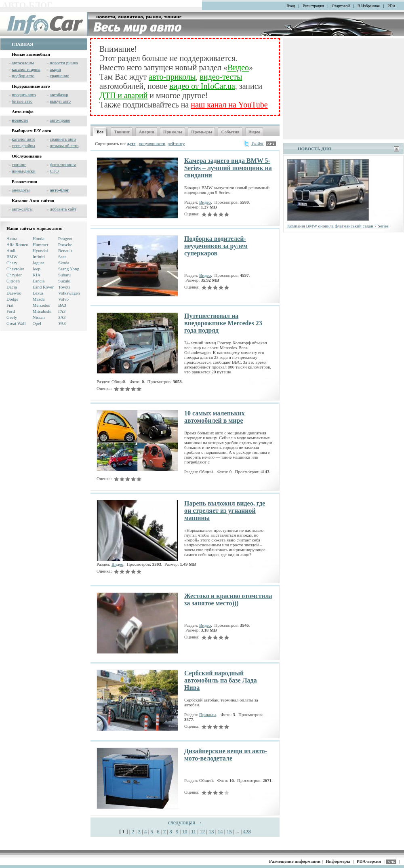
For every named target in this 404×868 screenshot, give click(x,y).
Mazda (39, 299)
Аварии (146, 132)
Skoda (64, 263)
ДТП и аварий (123, 95)
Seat (62, 257)
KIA (37, 275)
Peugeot (65, 238)
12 (202, 831)
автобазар (59, 95)
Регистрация (313, 6)
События (230, 132)
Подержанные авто (31, 86)
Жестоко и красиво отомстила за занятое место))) (228, 599)
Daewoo (14, 293)
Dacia (12, 287)
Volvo (63, 299)
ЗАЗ (62, 317)
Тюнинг (122, 132)
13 (211, 831)
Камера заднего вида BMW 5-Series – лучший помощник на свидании (228, 168)
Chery (12, 263)
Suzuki (64, 281)
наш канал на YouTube (229, 105)
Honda (39, 238)
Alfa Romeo (17, 244)
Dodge (12, 299)
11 (194, 831)
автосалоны (23, 63)
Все (100, 132)
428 (247, 831)
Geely (12, 317)
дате (131, 143)
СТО (54, 171)
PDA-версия (369, 861)
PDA (391, 6)
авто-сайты (22, 209)
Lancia (39, 281)
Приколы (173, 132)
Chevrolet (15, 269)
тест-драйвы (23, 145)
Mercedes (41, 305)
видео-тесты (221, 77)
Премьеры (202, 132)
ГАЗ (62, 311)
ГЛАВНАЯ (22, 44)
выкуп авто (60, 101)
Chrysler (14, 275)
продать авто (24, 95)
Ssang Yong (69, 269)
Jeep (37, 269)
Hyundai (40, 251)
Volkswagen (69, 293)
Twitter (254, 143)
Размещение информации (295, 861)
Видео (238, 67)
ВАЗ (62, 305)
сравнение (59, 76)
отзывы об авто (64, 145)
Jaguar (39, 263)
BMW (12, 257)
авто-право (60, 120)
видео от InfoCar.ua (202, 86)
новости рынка (64, 63)
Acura (12, 238)
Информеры (338, 861)
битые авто (22, 101)
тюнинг (19, 164)
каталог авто (23, 139)
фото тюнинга (63, 164)
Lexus (38, 293)
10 (185, 831)
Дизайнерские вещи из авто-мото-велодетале (226, 755)
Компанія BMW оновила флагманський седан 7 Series (338, 226)
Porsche (65, 244)
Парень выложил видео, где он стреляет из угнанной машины (225, 511)
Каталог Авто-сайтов (33, 200)
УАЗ (62, 323)
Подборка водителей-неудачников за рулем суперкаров (216, 246)
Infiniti (39, 257)
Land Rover (43, 287)
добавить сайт (63, 209)
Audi (11, 251)
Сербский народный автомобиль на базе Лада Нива (221, 680)
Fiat (10, 305)
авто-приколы (172, 77)
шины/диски (23, 171)
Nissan (39, 317)
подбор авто (23, 76)
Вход (291, 6)
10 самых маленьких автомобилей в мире (215, 417)
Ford (11, 311)
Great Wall (16, 323)
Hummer (41, 244)
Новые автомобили (31, 54)
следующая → (185, 823)
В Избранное (369, 6)
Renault (65, 251)
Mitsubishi (42, 311)
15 (229, 831)
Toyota (64, 287)
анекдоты (21, 190)
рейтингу (176, 143)
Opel (37, 323)
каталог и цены (26, 69)
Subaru (64, 275)
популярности (152, 143)
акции (55, 69)
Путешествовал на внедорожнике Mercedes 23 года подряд (223, 323)
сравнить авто (63, 139)
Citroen (13, 281)
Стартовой (341, 6)
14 (220, 831)
